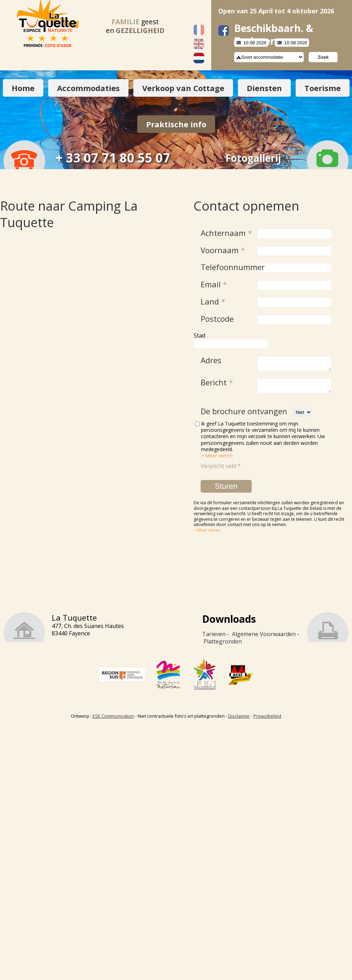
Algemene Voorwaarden (264, 638)
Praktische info (176, 124)
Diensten (264, 88)
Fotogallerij (253, 158)
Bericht (217, 384)
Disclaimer (239, 720)
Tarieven (214, 638)
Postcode (217, 319)
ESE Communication (113, 720)
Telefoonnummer (227, 267)
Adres (211, 360)
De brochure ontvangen (244, 415)
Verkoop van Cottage (183, 88)
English (199, 44)
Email (214, 284)
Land (213, 301)
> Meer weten (217, 460)
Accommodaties (88, 88)
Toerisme (323, 88)
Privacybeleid (267, 720)
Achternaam (226, 233)
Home (23, 88)
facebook (224, 31)
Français (199, 30)
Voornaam (223, 250)
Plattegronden (223, 646)
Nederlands (199, 58)
